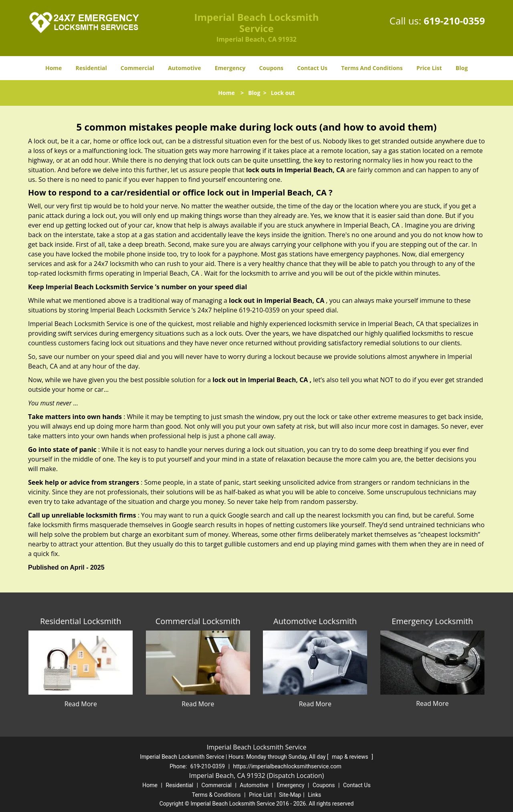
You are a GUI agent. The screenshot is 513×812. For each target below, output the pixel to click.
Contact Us (312, 68)
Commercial (137, 68)
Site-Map (290, 795)
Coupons (271, 68)
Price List (429, 68)
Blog (462, 68)
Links (314, 795)
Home (54, 68)
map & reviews (351, 757)
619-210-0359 (454, 21)
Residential (91, 68)
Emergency (230, 68)
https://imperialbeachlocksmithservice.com (287, 766)
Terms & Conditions (216, 795)
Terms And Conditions (372, 68)
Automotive (185, 68)
